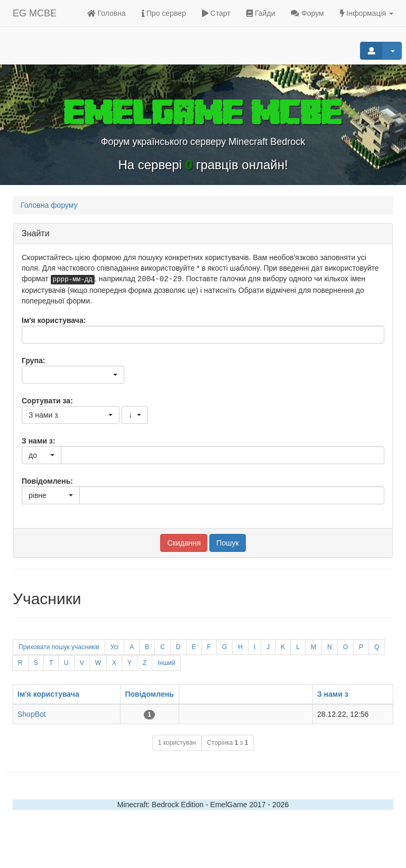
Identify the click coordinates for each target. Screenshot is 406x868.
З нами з (333, 694)
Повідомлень (149, 694)
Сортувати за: (47, 401)
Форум (307, 13)
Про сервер (164, 13)
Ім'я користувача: (54, 320)
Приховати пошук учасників (59, 647)
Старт (216, 13)
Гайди (261, 13)
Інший (166, 663)
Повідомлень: (47, 481)
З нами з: (38, 441)
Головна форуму (49, 205)
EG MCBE (35, 13)
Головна (107, 13)
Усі (115, 647)
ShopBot (32, 714)
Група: (33, 361)
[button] (73, 375)
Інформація (367, 13)
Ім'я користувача (48, 694)
